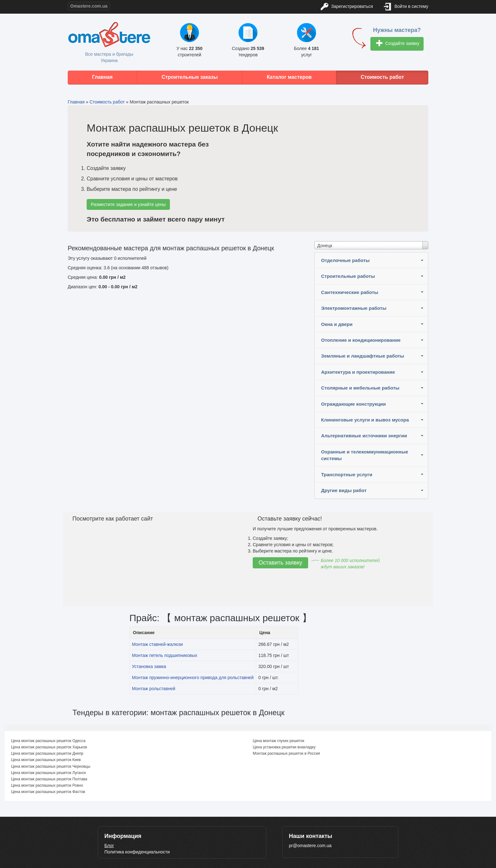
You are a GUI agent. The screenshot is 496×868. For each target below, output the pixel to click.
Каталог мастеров (289, 77)
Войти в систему (406, 7)
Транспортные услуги (347, 475)
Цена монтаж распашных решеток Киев (46, 760)
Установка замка (149, 666)
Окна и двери (337, 324)
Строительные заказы (190, 77)
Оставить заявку (281, 563)
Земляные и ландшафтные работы (363, 356)
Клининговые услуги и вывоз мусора (365, 420)
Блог (109, 846)
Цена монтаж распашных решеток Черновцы (51, 766)
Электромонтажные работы (354, 308)
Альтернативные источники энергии (364, 436)
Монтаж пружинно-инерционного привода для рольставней (193, 678)
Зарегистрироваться (347, 7)
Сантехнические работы (350, 292)
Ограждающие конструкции (353, 404)
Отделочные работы (345, 260)
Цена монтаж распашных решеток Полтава (49, 779)
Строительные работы (348, 276)
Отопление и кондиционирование (361, 340)
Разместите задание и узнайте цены (128, 204)
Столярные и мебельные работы (360, 388)
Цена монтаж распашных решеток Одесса (48, 741)
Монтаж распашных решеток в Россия (286, 753)
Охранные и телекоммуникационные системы (365, 455)
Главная (102, 77)
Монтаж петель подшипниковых (164, 655)
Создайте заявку (398, 44)
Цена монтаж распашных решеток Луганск (48, 773)
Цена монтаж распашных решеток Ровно (47, 785)
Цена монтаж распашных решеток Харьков (49, 747)
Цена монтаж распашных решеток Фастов (48, 792)
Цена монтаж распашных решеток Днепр (47, 753)
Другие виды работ (344, 490)
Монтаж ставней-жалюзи (157, 644)
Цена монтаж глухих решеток (279, 741)
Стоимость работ (382, 77)
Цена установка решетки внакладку (284, 747)
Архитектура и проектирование (358, 372)
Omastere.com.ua (89, 6)
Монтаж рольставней (154, 689)
